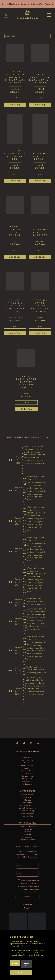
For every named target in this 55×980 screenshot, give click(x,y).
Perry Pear (27, 763)
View (15, 98)
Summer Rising (27, 771)
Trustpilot (27, 908)
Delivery (27, 832)
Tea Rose (27, 774)
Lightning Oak (27, 760)
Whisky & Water (27, 779)
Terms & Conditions (27, 840)
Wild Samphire (28, 781)
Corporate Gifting (27, 811)
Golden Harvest (27, 758)
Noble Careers (27, 795)
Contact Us (28, 829)
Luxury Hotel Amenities (28, 808)
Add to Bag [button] (15, 105)
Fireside (27, 755)
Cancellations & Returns (28, 826)
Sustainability (27, 797)
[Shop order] (27, 36)
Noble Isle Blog (27, 816)
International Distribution (28, 805)
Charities (27, 800)
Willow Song (27, 784)
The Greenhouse (27, 776)
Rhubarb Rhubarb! (27, 766)
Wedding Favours (27, 813)
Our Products (27, 803)
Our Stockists (28, 834)
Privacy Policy (27, 837)
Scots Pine (27, 768)
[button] (3, 4)
